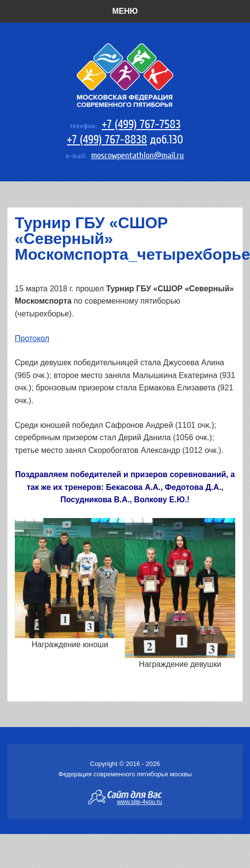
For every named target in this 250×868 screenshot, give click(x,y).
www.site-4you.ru (140, 801)
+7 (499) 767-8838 (107, 140)
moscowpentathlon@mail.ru (138, 156)
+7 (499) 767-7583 (141, 124)
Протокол (32, 338)
